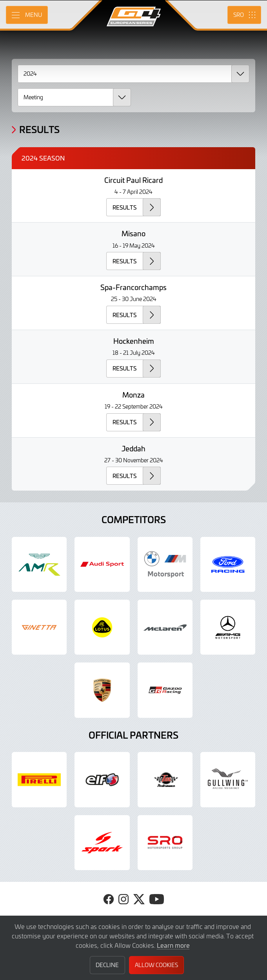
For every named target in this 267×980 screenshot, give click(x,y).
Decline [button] (107, 965)
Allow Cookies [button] (156, 965)
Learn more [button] (173, 945)
